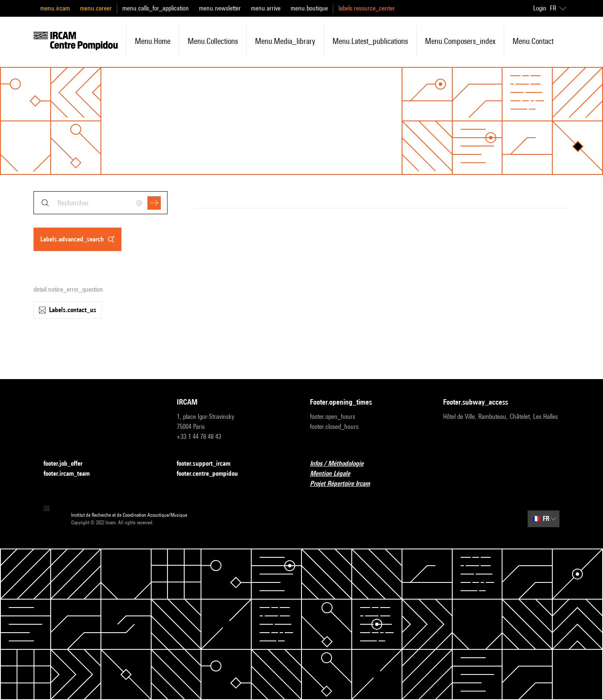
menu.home (153, 41)
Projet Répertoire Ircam (345, 484)
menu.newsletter (220, 8)
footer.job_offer (68, 464)
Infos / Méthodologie (342, 464)
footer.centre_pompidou (212, 474)
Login (540, 8)
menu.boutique (309, 8)
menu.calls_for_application (156, 8)
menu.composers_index (460, 41)
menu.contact (533, 41)
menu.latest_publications (370, 41)
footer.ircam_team (72, 474)
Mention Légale (335, 474)
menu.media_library (285, 41)
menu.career (96, 8)
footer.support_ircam (209, 464)
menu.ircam (55, 8)
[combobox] (100, 203)
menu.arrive (266, 8)
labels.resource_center (367, 8)
